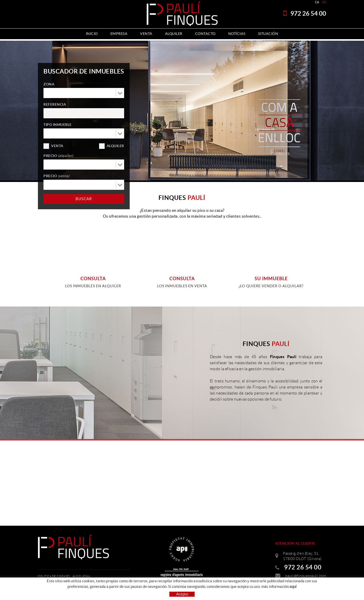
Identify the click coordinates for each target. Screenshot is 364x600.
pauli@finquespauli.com (306, 576)
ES (325, 2)
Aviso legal (82, 576)
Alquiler (115, 146)
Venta (57, 146)
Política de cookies (54, 576)
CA (317, 2)
